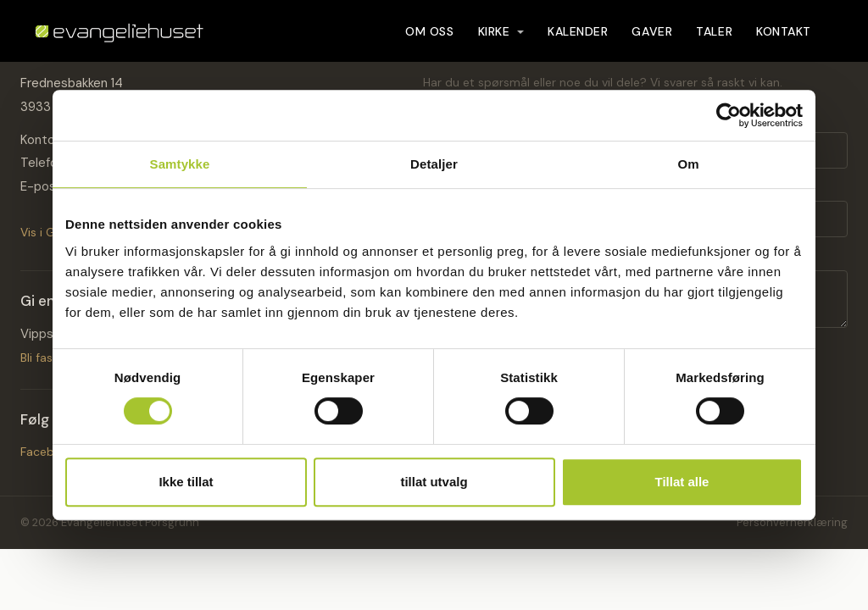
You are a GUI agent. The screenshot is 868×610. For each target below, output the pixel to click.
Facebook (48, 452)
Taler (714, 39)
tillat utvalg (434, 482)
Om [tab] (688, 164)
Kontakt (784, 39)
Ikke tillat (186, 482)
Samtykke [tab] (180, 164)
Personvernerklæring (792, 522)
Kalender (578, 39)
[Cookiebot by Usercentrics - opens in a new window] (729, 115)
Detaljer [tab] (434, 164)
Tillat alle (682, 482)
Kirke (501, 39)
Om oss (429, 39)
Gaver (652, 39)
